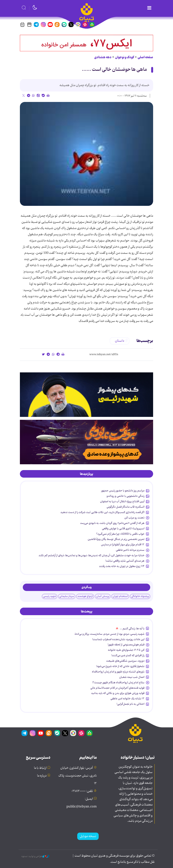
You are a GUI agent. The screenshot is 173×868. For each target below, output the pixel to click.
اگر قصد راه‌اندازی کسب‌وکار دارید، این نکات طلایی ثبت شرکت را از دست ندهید (102, 512)
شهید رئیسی (50, 596)
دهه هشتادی (103, 57)
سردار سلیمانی (67, 596)
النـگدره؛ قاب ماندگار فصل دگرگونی (126, 507)
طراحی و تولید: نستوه (35, 856)
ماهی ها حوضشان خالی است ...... (114, 70)
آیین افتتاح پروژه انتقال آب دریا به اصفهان (122, 501)
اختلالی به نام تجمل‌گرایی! (131, 704)
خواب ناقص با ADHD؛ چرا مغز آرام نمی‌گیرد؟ (120, 534)
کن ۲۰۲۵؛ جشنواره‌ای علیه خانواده (126, 650)
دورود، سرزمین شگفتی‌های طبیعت (125, 661)
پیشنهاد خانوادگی (140, 596)
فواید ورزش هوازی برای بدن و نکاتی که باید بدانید (118, 693)
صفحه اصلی (145, 57)
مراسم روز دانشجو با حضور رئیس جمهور (123, 491)
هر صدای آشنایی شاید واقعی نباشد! (125, 561)
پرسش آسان (103, 596)
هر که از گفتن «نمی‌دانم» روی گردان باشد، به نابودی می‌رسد (112, 523)
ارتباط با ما (40, 768)
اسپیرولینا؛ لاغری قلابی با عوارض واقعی (123, 528)
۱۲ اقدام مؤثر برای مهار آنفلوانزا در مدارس (123, 545)
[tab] (86, 474)
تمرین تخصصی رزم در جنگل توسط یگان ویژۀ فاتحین (116, 539)
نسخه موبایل (88, 836)
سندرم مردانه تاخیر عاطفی (130, 550)
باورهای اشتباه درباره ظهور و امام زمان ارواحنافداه (118, 672)
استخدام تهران (120, 596)
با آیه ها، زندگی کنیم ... (132, 629)
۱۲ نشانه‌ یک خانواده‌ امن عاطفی (127, 699)
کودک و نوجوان (125, 57)
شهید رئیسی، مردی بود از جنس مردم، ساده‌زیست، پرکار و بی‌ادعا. (109, 634)
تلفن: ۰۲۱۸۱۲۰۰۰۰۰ (82, 791)
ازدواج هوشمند (85, 596)
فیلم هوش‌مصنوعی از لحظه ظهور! (126, 645)
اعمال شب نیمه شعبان (132, 677)
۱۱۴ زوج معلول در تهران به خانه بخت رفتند (122, 566)
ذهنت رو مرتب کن (134, 518)
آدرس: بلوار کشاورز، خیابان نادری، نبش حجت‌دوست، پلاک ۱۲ (78, 776)
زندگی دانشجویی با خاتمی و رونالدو (126, 496)
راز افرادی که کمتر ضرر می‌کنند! (128, 655)
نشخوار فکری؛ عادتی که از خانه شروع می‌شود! (120, 666)
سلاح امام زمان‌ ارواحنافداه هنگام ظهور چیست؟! (118, 682)
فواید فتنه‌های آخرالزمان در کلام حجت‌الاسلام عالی (117, 688)
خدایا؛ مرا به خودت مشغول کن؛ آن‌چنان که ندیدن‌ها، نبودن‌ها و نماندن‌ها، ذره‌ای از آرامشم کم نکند (92, 555)
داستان (120, 341)
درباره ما (42, 776)
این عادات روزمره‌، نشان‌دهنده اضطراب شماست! (118, 639)
